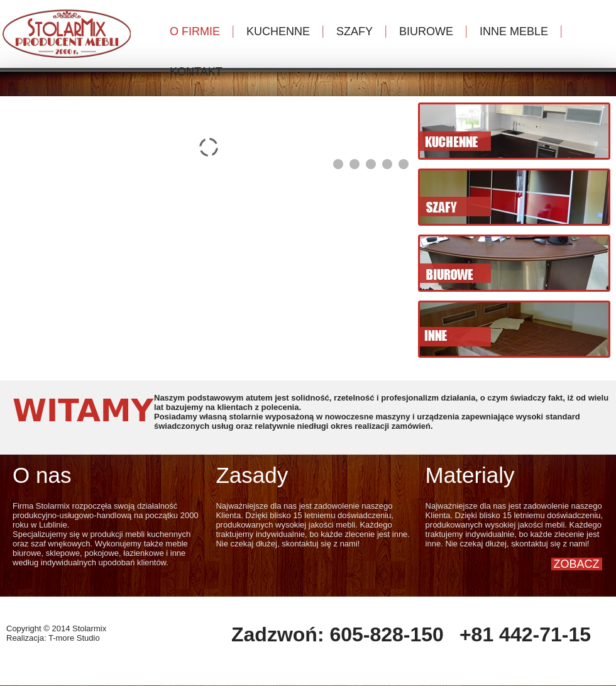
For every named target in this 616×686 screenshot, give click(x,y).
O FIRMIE (195, 31)
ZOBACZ (577, 564)
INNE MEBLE (514, 31)
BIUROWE (426, 31)
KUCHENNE (278, 31)
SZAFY (355, 31)
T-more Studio (74, 638)
